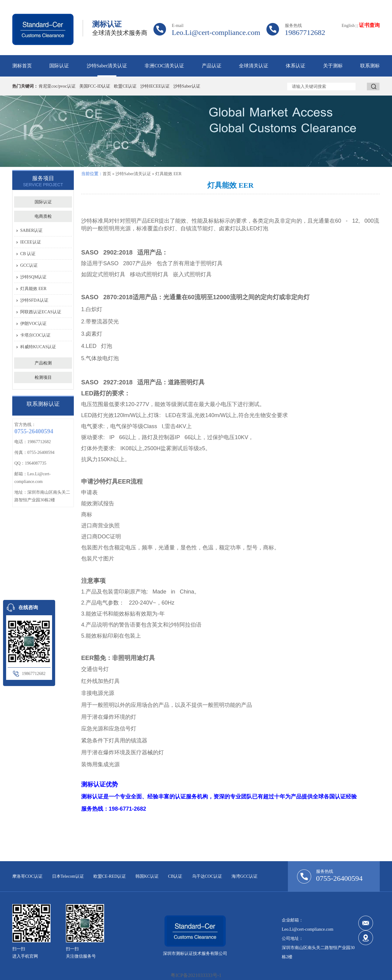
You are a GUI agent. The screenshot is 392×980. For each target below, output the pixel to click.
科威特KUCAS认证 (38, 347)
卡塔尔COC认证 (35, 335)
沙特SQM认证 (33, 277)
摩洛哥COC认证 (27, 876)
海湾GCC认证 (245, 876)
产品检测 (43, 363)
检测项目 (43, 377)
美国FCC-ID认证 (95, 86)
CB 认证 (28, 254)
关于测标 (333, 66)
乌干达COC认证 (207, 876)
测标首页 (22, 66)
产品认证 (212, 66)
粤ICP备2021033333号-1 (196, 975)
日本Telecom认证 (68, 876)
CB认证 (175, 876)
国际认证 (59, 66)
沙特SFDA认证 (34, 300)
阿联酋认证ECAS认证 (41, 312)
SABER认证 (31, 230)
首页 (107, 174)
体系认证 (296, 66)
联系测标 (370, 66)
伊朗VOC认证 (33, 324)
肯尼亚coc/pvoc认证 (57, 86)
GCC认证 (29, 265)
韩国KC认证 (147, 876)
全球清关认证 (254, 66)
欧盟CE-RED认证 (110, 876)
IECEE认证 (31, 242)
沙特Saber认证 (187, 86)
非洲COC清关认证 (164, 66)
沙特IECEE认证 (155, 86)
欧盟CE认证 (125, 86)
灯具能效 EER (33, 289)
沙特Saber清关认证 (107, 66)
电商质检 (43, 216)
